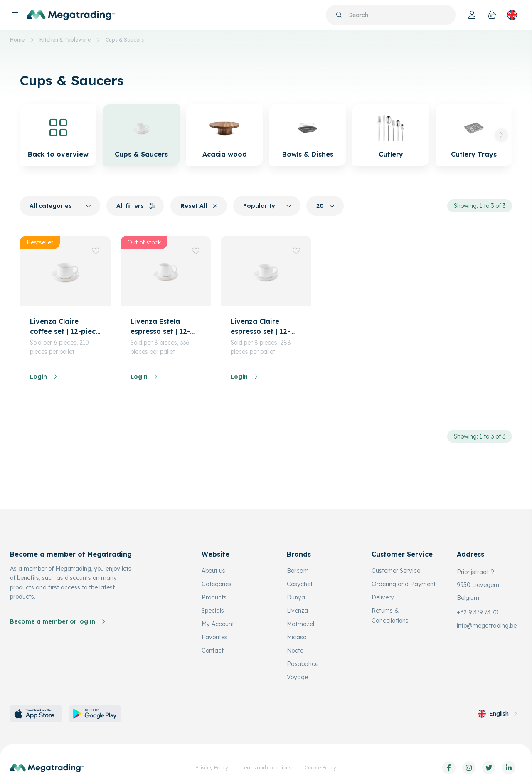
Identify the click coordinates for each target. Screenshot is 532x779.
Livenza (297, 611)
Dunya (296, 597)
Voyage (297, 677)
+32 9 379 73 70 (478, 612)
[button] (501, 135)
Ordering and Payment (404, 584)
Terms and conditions (266, 768)
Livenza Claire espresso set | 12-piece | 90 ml (260, 327)
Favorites (214, 637)
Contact (213, 651)
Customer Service (396, 571)
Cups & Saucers (125, 40)
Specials (213, 611)
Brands (299, 554)
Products (214, 597)
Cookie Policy (320, 768)
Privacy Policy (212, 768)
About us (213, 571)
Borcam (298, 571)
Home (17, 40)
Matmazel (300, 624)
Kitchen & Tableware (65, 40)
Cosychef (300, 584)
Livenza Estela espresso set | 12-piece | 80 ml (160, 327)
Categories (217, 584)
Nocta (295, 651)
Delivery (383, 597)
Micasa (297, 637)
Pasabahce (303, 664)
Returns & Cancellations (390, 616)
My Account (218, 624)
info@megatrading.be (487, 626)
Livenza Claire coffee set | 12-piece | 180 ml (65, 327)
